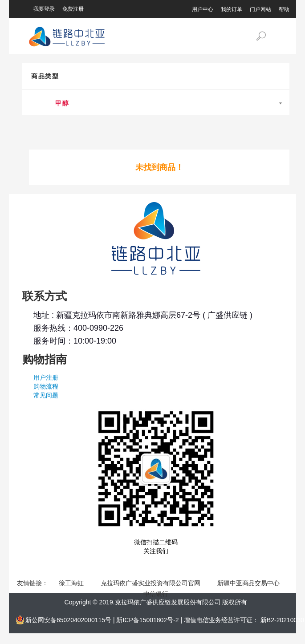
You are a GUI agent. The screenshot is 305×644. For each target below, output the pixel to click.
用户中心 (203, 9)
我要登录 (44, 9)
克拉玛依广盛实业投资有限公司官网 (151, 583)
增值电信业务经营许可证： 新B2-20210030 (244, 620)
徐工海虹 (72, 583)
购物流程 (46, 386)
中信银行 (156, 594)
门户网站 (260, 9)
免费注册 (73, 9)
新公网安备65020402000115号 (69, 620)
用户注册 (46, 377)
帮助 (284, 9)
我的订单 (232, 9)
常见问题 (46, 395)
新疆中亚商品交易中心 (249, 583)
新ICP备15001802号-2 (148, 620)
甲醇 (58, 103)
